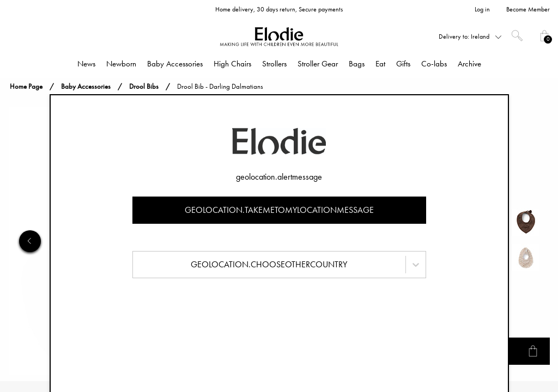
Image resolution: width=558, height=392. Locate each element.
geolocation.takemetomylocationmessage (279, 210)
